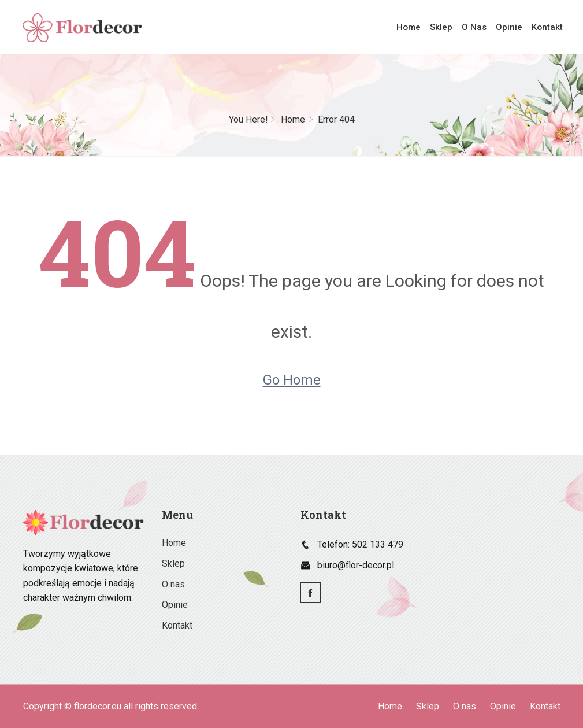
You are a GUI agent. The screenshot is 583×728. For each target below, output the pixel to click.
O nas (476, 27)
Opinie (510, 27)
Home (413, 27)
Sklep (445, 27)
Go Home (292, 380)
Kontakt (547, 27)
